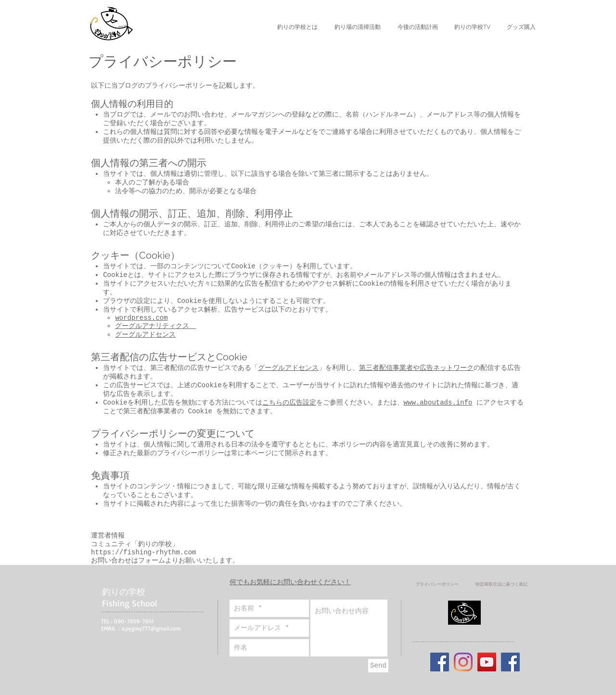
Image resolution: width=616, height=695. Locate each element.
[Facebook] (510, 662)
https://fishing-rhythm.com (143, 552)
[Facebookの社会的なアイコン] (440, 662)
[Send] (378, 666)
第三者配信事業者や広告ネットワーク (416, 368)
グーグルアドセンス (145, 335)
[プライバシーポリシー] (437, 584)
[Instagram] (463, 662)
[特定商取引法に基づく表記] (501, 584)
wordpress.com (141, 318)
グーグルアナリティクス (155, 326)
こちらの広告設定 (289, 403)
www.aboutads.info (438, 403)
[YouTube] (487, 662)
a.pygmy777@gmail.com (151, 628)
